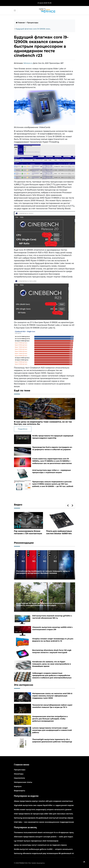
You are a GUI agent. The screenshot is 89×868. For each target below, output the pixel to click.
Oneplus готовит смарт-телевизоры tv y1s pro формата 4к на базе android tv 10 (53, 640)
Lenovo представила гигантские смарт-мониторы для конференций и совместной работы (52, 730)
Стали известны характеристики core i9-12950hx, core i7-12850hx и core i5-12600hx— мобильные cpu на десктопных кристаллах (52, 461)
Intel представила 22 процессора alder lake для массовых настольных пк (47, 814)
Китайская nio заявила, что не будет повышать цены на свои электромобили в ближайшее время (52, 664)
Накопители (19, 778)
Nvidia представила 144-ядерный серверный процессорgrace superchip (53, 437)
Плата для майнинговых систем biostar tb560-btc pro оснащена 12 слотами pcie (59, 535)
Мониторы (19, 774)
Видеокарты (20, 791)
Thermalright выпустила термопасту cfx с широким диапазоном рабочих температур (52, 740)
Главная (20, 23)
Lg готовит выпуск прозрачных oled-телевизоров (36, 841)
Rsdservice (23, 863)
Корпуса (18, 786)
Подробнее (23, 429)
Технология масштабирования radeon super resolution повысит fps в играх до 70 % (52, 706)
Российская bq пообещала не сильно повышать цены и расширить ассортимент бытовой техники (42, 572)
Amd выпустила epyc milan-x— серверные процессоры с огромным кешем (52, 471)
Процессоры (33, 23)
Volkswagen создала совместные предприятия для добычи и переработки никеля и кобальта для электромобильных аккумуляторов (52, 677)
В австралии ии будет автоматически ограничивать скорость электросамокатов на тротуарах (44, 604)
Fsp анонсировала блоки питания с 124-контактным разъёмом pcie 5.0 (28, 533)
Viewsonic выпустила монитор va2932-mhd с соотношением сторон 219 (52, 628)
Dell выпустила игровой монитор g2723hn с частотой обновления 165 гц (52, 617)
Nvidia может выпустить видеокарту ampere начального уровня (43, 809)
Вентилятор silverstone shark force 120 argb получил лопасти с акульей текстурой (52, 651)
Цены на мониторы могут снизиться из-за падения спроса (40, 845)
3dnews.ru (28, 63)
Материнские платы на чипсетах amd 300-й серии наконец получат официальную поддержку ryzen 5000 (52, 696)
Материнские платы (23, 782)
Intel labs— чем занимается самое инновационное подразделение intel (46, 822)
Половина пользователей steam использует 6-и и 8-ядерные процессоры (47, 832)
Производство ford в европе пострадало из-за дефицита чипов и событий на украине (52, 448)
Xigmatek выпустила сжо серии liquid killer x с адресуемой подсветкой (46, 805)
